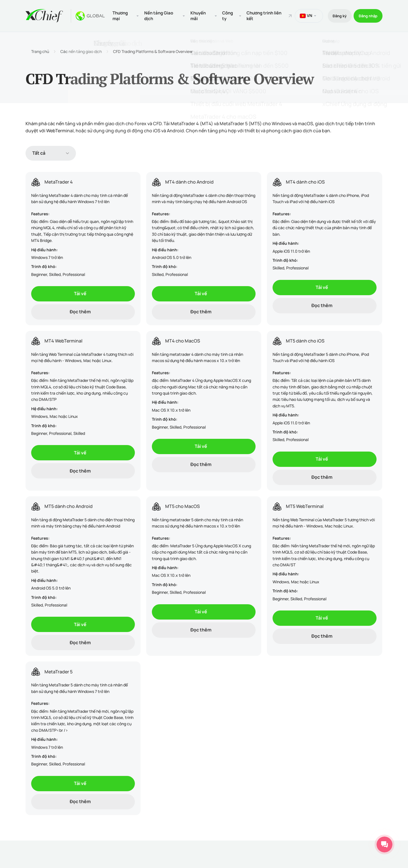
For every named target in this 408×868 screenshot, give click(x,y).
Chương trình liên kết (259, 15)
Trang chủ (40, 51)
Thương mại (121, 15)
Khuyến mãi (195, 15)
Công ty (223, 15)
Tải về (80, 293)
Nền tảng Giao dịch (158, 15)
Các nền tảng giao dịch (81, 51)
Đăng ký (333, 15)
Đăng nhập (366, 15)
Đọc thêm (80, 311)
